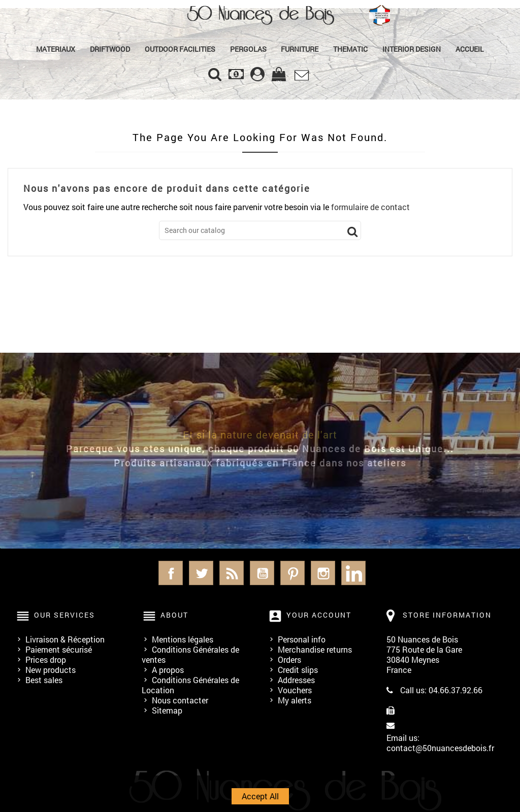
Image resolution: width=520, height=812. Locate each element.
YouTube (262, 573)
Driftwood (110, 49)
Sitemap (167, 710)
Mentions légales (183, 639)
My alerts (295, 700)
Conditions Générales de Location (190, 685)
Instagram (323, 573)
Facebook (171, 573)
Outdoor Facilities (180, 49)
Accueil (470, 49)
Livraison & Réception (65, 639)
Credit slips (298, 670)
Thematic (350, 49)
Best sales (44, 680)
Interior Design (412, 49)
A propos (168, 670)
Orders (289, 659)
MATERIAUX (56, 49)
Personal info (302, 639)
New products (51, 670)
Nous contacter (180, 700)
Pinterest (292, 573)
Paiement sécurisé (59, 649)
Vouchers (295, 690)
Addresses (296, 680)
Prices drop (46, 659)
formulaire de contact (370, 207)
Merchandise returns (315, 649)
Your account (319, 615)
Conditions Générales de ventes (190, 654)
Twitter (201, 573)
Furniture (300, 49)
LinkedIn (353, 573)
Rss (232, 573)
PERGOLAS (248, 49)
